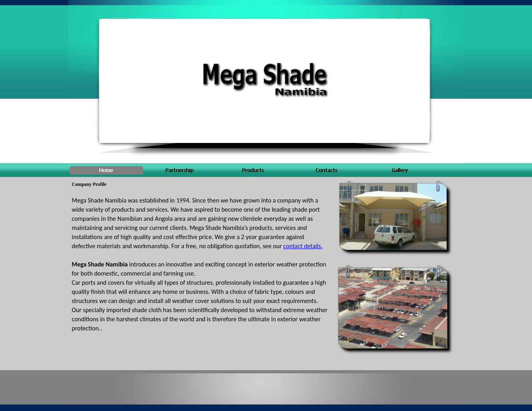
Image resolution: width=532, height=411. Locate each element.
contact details (303, 246)
